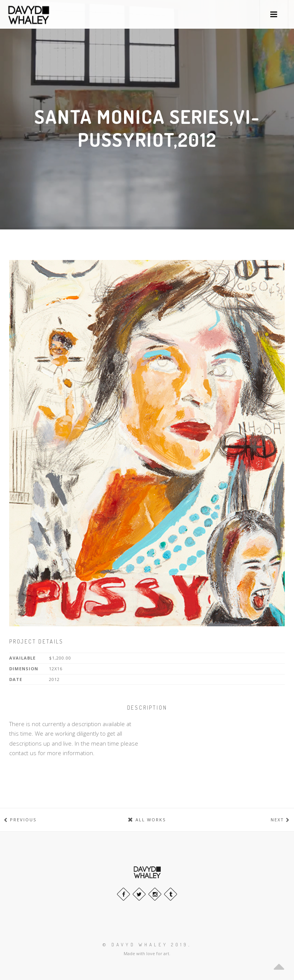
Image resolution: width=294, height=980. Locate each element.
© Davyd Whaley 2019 (145, 945)
